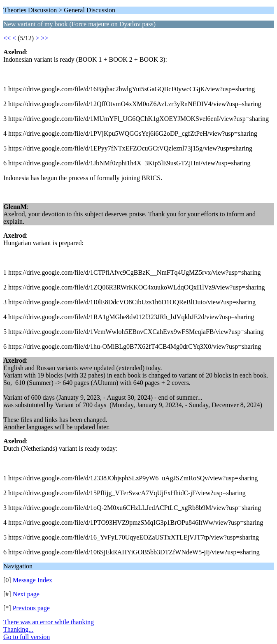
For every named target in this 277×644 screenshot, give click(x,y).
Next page (26, 594)
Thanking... (18, 629)
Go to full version (27, 637)
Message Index (33, 580)
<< (7, 38)
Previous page (31, 608)
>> (44, 38)
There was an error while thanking (49, 622)
